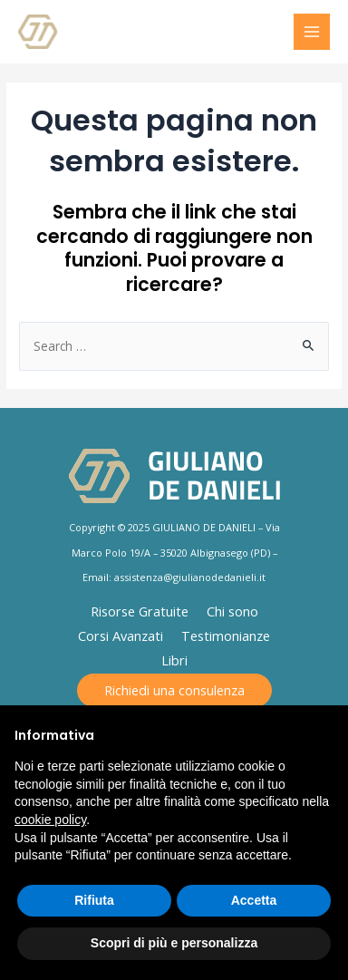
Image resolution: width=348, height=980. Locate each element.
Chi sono (232, 611)
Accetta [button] (254, 900)
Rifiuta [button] (94, 900)
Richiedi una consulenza (174, 690)
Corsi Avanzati (121, 636)
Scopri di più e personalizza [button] (174, 943)
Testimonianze (226, 636)
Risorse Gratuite (140, 611)
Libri (174, 660)
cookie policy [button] (50, 820)
